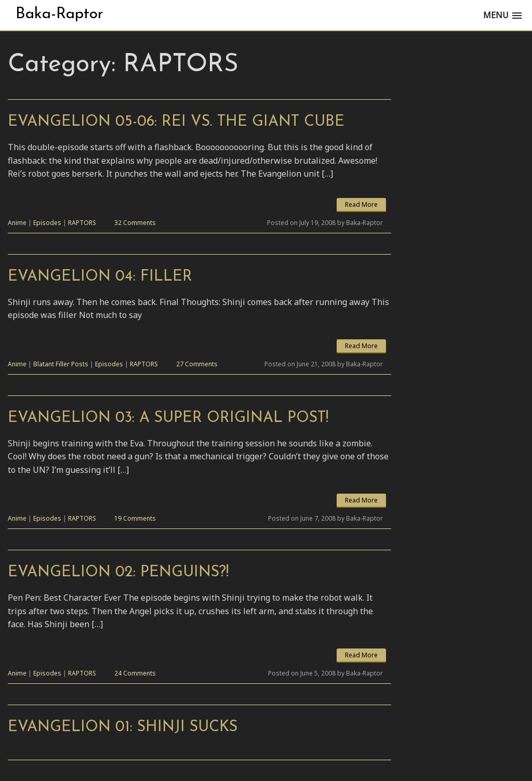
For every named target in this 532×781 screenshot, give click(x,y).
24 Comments (135, 673)
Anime (17, 223)
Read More (361, 204)
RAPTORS (82, 223)
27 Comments (197, 364)
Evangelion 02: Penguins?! (118, 572)
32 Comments (135, 223)
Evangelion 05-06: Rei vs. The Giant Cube (176, 122)
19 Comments (135, 518)
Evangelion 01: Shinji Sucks (123, 727)
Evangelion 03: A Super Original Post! (168, 418)
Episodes (47, 223)
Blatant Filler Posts (61, 364)
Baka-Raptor (59, 14)
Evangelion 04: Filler (100, 277)
